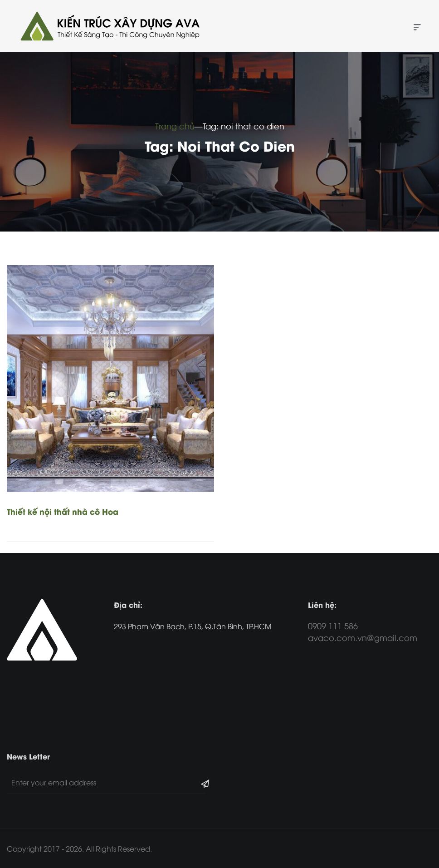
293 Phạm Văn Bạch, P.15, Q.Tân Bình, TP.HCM (193, 626)
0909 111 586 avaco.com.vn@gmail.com (363, 631)
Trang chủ (175, 126)
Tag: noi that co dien (244, 126)
